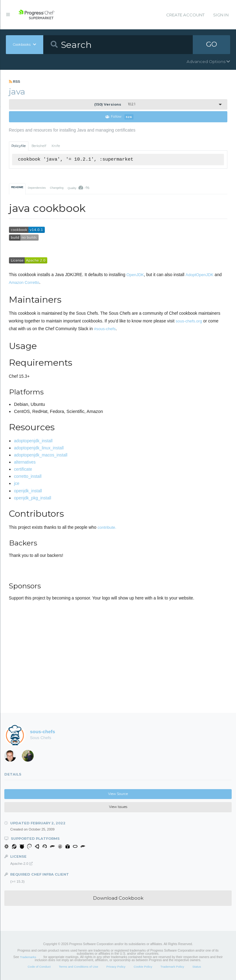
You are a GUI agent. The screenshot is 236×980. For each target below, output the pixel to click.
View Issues (118, 807)
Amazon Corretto (24, 282)
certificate (23, 469)
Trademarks (28, 957)
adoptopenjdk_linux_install (39, 448)
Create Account (185, 15)
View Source (118, 794)
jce (17, 484)
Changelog (57, 188)
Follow (119, 117)
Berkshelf (39, 146)
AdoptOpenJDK (200, 275)
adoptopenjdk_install (33, 441)
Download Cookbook (118, 898)
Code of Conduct (39, 967)
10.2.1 (115, 104)
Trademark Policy (172, 967)
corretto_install (28, 476)
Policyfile (19, 146)
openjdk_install (28, 491)
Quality (79, 188)
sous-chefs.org (189, 321)
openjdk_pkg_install (32, 498)
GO (212, 44)
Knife (56, 146)
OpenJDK (135, 275)
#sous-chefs (105, 329)
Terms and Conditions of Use (78, 967)
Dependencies (37, 188)
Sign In (221, 15)
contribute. (107, 527)
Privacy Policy (116, 967)
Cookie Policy (143, 967)
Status (197, 967)
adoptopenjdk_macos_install (41, 455)
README (17, 187)
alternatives (25, 462)
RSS (15, 82)
